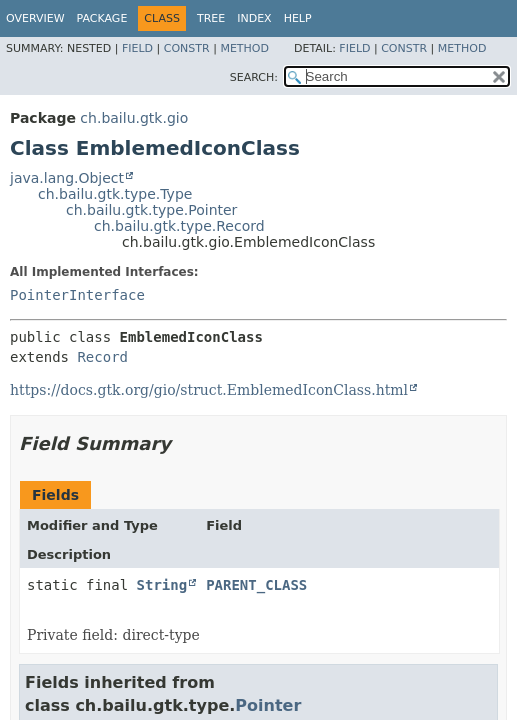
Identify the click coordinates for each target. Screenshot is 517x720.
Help (298, 18)
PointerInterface (77, 295)
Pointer (268, 705)
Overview (35, 18)
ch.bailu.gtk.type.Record (179, 226)
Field (137, 48)
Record (102, 357)
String (162, 585)
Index (254, 18)
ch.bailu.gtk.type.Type (115, 194)
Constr (187, 48)
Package (102, 18)
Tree (211, 18)
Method (244, 48)
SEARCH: (254, 77)
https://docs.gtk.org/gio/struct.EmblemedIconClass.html (209, 390)
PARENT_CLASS (256, 585)
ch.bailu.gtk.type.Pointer (151, 210)
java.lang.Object (67, 178)
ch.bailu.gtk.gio (134, 118)
